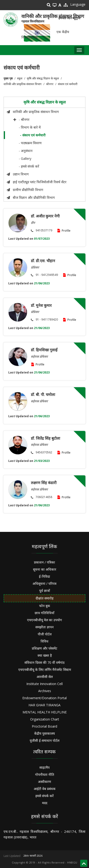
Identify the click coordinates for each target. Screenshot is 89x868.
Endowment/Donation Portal (44, 698)
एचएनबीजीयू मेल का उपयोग (44, 620)
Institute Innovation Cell (44, 684)
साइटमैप (44, 767)
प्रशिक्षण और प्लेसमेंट (44, 648)
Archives (45, 691)
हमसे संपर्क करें (44, 796)
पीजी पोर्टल (45, 634)
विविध (44, 641)
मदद (45, 803)
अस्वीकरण (44, 782)
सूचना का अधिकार (45, 569)
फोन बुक (45, 606)
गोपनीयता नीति (45, 775)
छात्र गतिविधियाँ (44, 613)
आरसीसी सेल (45, 677)
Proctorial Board (44, 726)
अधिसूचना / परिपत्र (44, 584)
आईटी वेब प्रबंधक (45, 789)
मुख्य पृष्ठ (8, 78)
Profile (66, 231)
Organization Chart (45, 719)
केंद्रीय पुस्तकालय (44, 733)
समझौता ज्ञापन (44, 627)
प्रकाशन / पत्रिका (44, 562)
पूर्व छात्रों (45, 591)
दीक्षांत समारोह (44, 598)
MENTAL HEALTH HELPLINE (45, 712)
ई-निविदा (44, 576)
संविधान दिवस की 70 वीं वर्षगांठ (44, 662)
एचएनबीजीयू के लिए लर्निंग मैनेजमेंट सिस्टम (45, 670)
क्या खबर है (45, 655)
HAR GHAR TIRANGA (44, 705)
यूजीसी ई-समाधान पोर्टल (44, 740)
